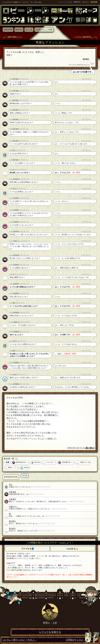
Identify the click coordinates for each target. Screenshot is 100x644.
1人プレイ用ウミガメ (20, 640)
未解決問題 (8, 30)
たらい (15, 170)
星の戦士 (86, 59)
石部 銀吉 (15, 79)
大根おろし (17, 241)
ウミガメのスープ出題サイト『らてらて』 (16, 2)
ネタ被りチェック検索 (44, 30)
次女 (15, 374)
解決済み (19, 30)
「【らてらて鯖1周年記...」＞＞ (85, 37)
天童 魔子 (16, 198)
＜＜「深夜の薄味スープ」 (13, 37)
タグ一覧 (29, 30)
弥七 (14, 150)
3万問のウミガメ (82, 640)
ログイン (86, 2)
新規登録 (94, 2)
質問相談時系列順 (11, 477)
